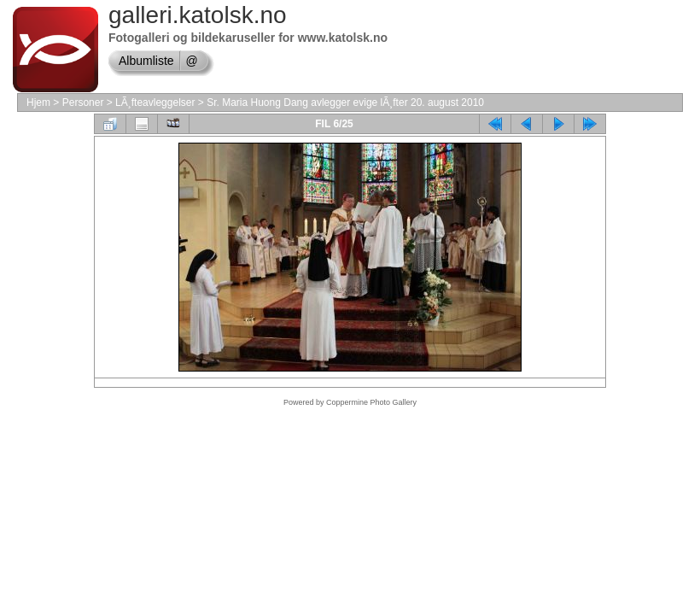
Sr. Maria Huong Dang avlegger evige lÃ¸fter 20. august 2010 (345, 102)
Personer (83, 102)
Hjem (38, 102)
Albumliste (146, 61)
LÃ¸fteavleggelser (155, 102)
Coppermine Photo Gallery (371, 402)
